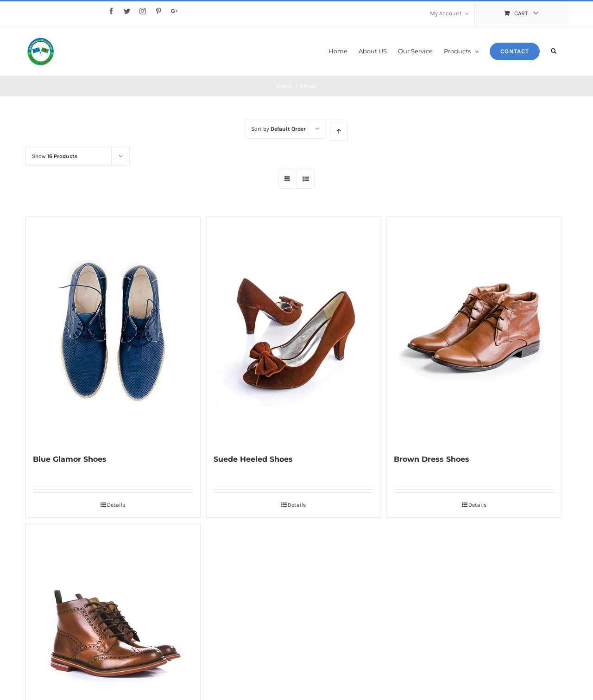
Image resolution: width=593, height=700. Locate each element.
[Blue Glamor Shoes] (113, 344)
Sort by (278, 142)
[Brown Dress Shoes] (474, 344)
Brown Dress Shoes (432, 473)
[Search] (554, 50)
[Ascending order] (339, 145)
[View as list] (306, 193)
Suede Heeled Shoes (253, 473)
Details (116, 519)
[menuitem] (449, 14)
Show (55, 170)
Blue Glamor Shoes (70, 473)
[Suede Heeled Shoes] (294, 344)
